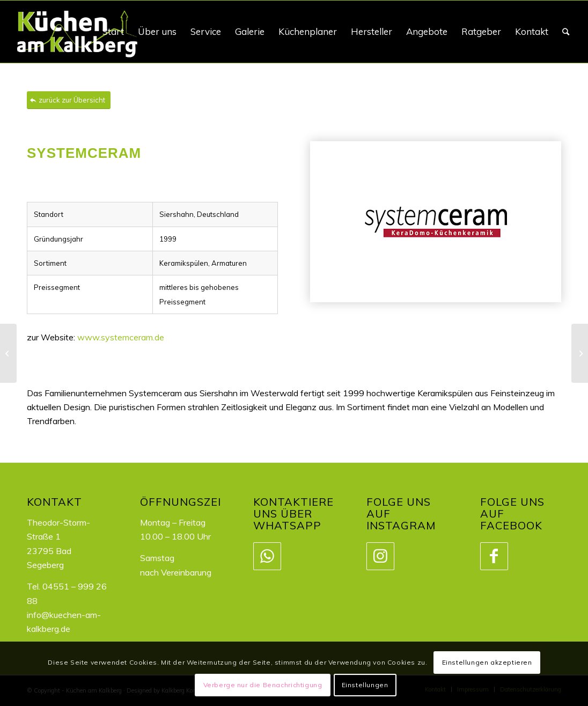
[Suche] (566, 32)
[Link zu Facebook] (494, 556)
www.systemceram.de (121, 337)
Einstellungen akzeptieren (487, 662)
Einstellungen (365, 685)
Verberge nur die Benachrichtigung (263, 685)
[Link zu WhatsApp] (267, 556)
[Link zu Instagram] (380, 556)
